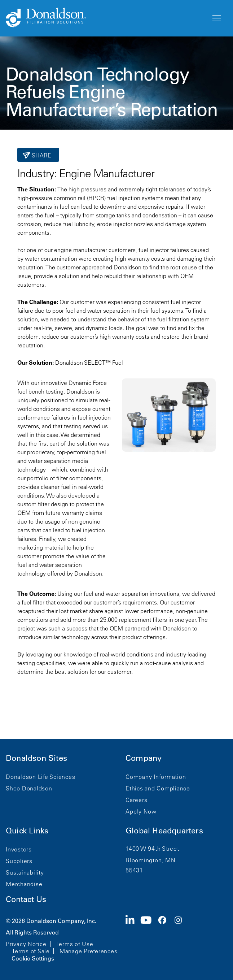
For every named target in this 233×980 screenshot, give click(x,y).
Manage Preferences (89, 951)
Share (41, 155)
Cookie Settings (33, 958)
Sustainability (25, 872)
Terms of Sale (31, 951)
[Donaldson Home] (105, 18)
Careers (136, 800)
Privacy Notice (26, 944)
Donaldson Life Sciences (40, 777)
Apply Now (141, 811)
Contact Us (26, 899)
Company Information (156, 777)
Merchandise (24, 884)
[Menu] (216, 18)
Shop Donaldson (29, 788)
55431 (134, 870)
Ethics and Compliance (158, 788)
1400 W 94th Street (152, 849)
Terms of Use (75, 944)
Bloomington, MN (150, 860)
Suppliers (19, 861)
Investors (19, 849)
